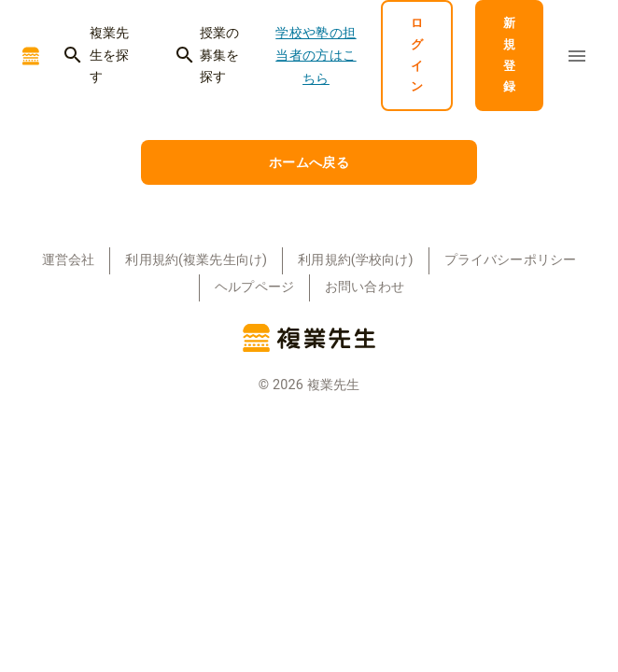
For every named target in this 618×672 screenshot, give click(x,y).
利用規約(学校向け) (355, 260)
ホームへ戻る (309, 162)
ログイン (417, 56)
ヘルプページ (254, 287)
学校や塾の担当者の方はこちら (316, 56)
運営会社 (69, 260)
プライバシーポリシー (511, 260)
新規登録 (509, 56)
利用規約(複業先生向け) (196, 260)
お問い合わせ (365, 287)
